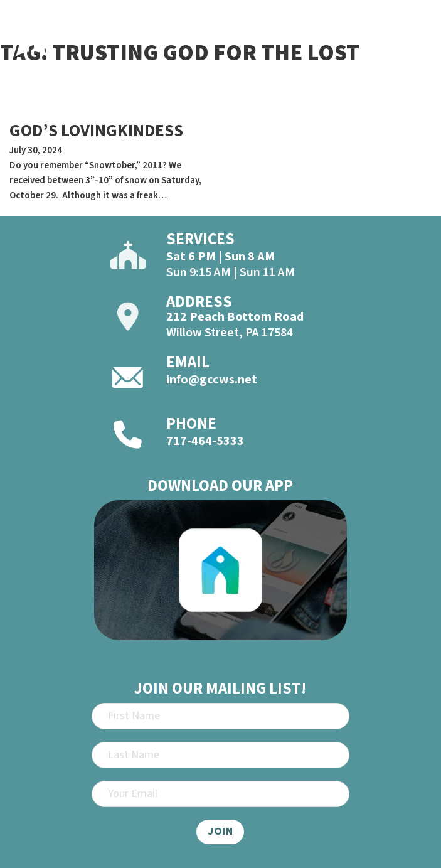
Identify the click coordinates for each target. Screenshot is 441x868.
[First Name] (220, 716)
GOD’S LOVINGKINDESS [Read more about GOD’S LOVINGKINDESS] (96, 131)
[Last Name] (220, 755)
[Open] (417, 43)
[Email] (220, 794)
